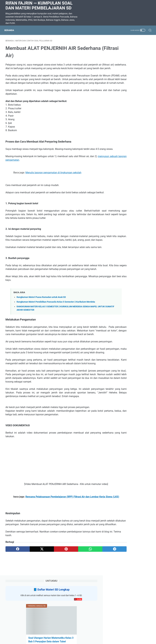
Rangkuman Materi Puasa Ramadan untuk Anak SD (41, 320)
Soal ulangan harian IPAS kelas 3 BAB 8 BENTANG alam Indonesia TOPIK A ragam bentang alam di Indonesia (129, 204)
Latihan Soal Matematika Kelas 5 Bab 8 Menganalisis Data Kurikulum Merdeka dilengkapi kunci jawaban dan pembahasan (132, 160)
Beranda (10, 30)
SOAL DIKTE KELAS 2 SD (129, 182)
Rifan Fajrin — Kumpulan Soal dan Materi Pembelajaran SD (39, 6)
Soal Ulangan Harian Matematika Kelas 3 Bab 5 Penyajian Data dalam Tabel (131, 102)
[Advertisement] (78, 623)
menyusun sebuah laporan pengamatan (30, 172)
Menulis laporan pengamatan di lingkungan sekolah (53, 185)
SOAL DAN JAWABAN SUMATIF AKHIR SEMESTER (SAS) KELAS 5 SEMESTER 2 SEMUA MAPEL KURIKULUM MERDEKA (131, 128)
